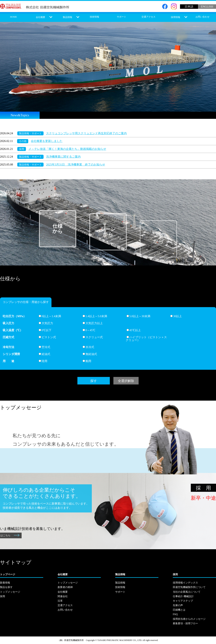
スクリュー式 (93, 337)
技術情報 (94, 17)
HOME (13, 17)
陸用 (43, 361)
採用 (22, 149)
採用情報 (175, 17)
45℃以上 (134, 330)
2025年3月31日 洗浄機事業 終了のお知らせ (76, 164)
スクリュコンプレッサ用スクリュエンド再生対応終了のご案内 (86, 133)
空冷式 (44, 347)
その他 (23, 141)
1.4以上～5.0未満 (95, 316)
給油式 (44, 354)
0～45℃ (89, 330)
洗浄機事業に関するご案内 (63, 157)
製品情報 (67, 17)
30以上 (176, 316)
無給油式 (90, 354)
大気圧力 (46, 323)
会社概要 (40, 17)
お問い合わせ (202, 17)
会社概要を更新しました (47, 141)
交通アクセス (148, 17)
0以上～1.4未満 (50, 316)
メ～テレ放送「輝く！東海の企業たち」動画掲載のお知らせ (67, 149)
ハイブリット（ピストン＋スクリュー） (146, 339)
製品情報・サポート (30, 133)
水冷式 (88, 347)
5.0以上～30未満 (138, 316)
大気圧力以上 (93, 323)
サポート (121, 17)
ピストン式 (47, 337)
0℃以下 (45, 330)
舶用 (87, 361)
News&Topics (20, 115)
